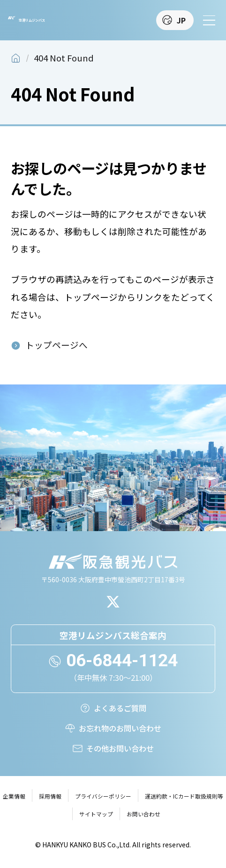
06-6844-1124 (122, 660)
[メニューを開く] (209, 20)
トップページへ (56, 345)
